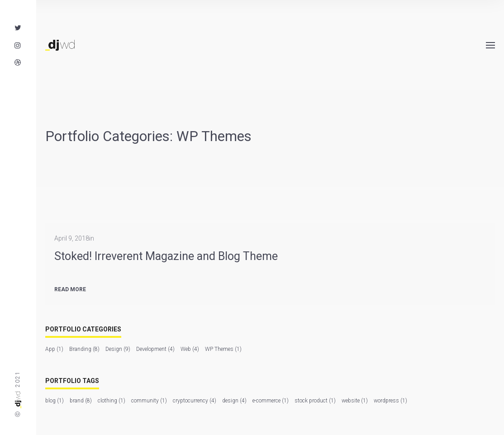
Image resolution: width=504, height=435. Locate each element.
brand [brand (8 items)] (81, 401)
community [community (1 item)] (149, 401)
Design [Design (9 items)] (118, 349)
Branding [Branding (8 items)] (84, 349)
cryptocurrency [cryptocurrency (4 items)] (195, 401)
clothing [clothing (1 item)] (112, 401)
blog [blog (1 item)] (55, 401)
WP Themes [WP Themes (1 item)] (223, 349)
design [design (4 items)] (234, 401)
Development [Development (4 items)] (155, 349)
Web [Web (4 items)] (190, 349)
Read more (70, 289)
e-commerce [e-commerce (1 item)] (271, 401)
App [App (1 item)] (54, 349)
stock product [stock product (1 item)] (315, 401)
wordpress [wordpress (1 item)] (390, 401)
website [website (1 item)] (355, 401)
